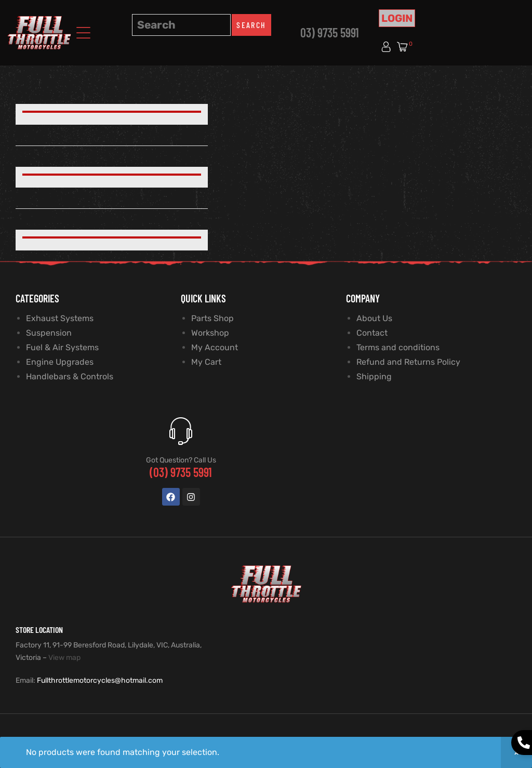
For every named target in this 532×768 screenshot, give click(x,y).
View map (64, 658)
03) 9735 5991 (330, 32)
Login (397, 18)
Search (251, 25)
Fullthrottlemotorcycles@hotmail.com (100, 680)
